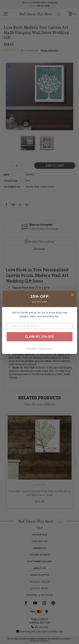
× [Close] (72, 295)
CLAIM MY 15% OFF (40, 337)
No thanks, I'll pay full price (39, 349)
